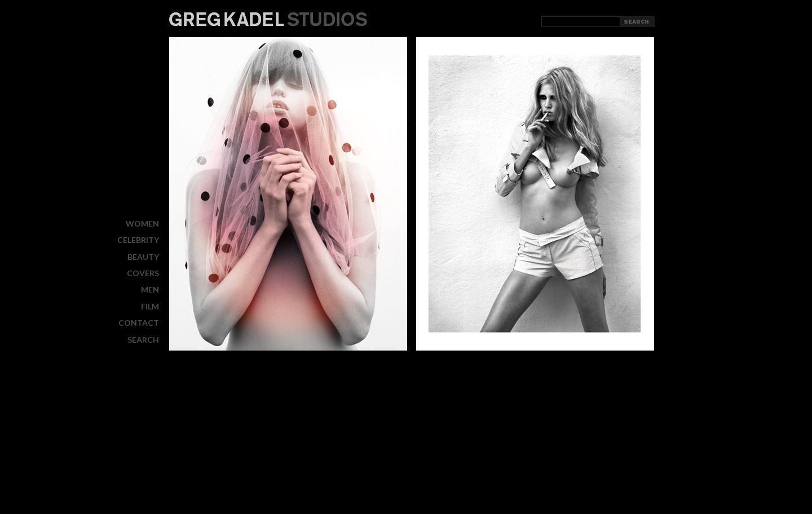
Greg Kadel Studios (268, 19)
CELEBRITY (138, 240)
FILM (150, 306)
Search (143, 339)
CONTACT (139, 323)
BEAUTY (143, 257)
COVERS (143, 273)
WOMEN (142, 223)
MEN (150, 289)
